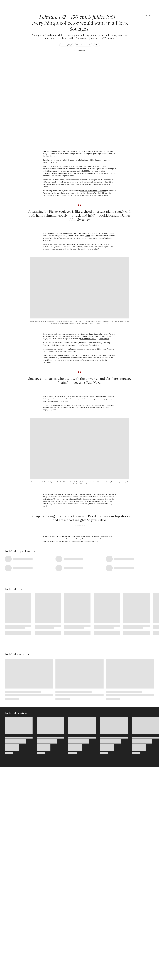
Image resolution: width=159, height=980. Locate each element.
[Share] (149, 16)
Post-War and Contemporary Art (93, 191)
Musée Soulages (86, 173)
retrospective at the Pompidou (55, 173)
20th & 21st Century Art (84, 45)
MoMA (87, 236)
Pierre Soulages (49, 151)
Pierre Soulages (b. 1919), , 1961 (51, 372)
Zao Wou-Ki (107, 545)
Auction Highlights (67, 45)
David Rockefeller (96, 385)
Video (96, 45)
